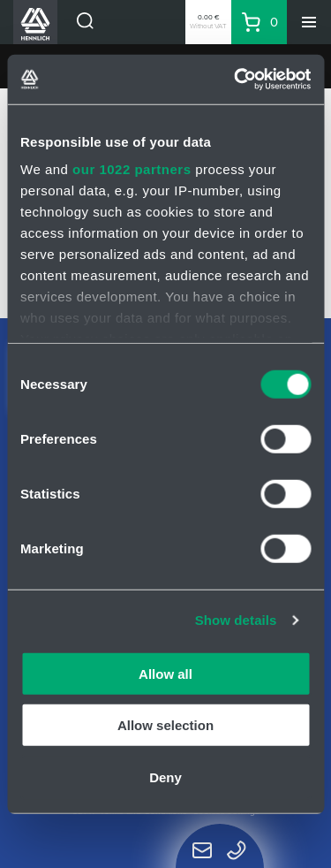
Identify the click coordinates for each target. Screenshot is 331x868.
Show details (236, 620)
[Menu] (309, 22)
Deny (165, 777)
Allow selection (165, 725)
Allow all (165, 673)
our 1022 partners (132, 169)
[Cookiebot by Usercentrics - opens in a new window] (236, 80)
